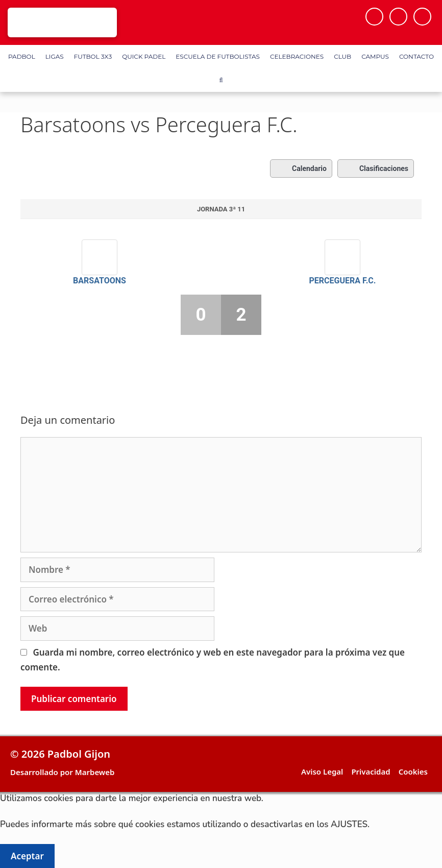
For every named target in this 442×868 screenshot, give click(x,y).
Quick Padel (144, 56)
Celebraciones (297, 56)
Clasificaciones (376, 168)
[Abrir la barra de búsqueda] (221, 80)
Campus (375, 56)
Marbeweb (95, 772)
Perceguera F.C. (343, 281)
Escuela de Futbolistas (218, 56)
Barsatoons (100, 281)
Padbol (22, 56)
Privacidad (371, 771)
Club (342, 56)
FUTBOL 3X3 (93, 56)
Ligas (55, 56)
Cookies (413, 771)
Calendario (301, 168)
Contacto (416, 56)
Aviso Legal (322, 771)
